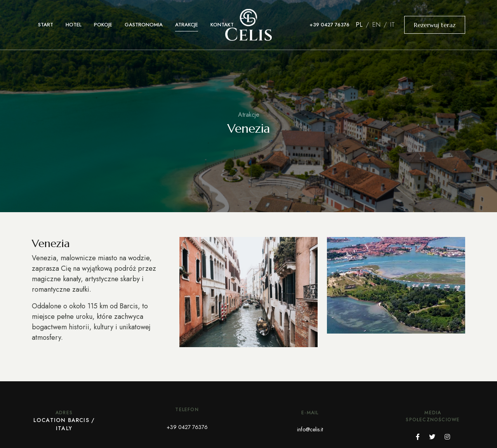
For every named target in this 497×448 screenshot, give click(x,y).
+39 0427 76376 (329, 25)
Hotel (74, 25)
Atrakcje (187, 25)
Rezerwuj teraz (435, 25)
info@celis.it (310, 429)
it (391, 25)
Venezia (248, 128)
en (376, 25)
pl (360, 25)
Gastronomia (144, 25)
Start (46, 25)
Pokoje (103, 25)
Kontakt (222, 25)
